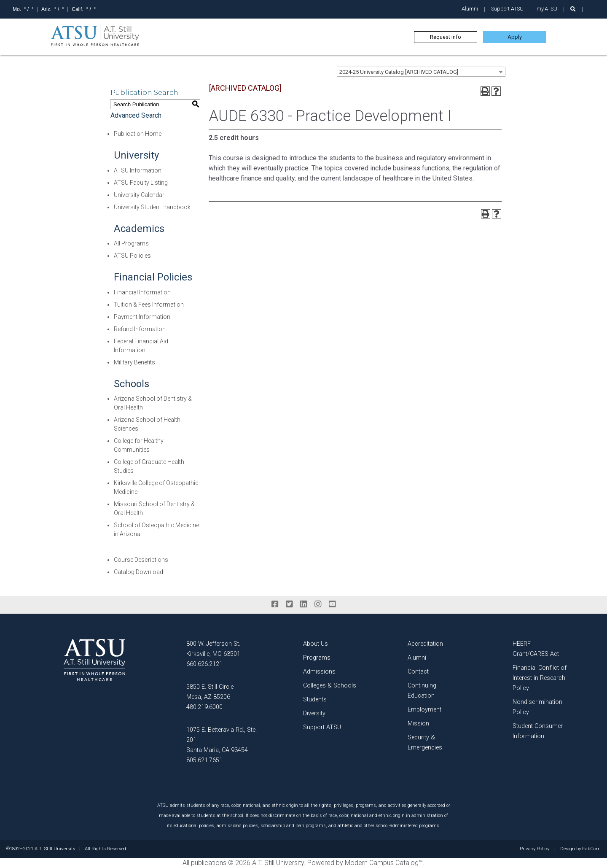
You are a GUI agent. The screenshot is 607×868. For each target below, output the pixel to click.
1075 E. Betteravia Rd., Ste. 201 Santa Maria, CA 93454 (222, 740)
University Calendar (139, 195)
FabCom (591, 849)
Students (315, 700)
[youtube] (332, 604)
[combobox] (421, 72)
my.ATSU (547, 9)
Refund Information (140, 329)
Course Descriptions (141, 560)
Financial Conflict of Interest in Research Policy (540, 678)
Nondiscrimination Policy (537, 707)
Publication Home (138, 134)
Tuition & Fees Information (149, 305)
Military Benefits (134, 362)
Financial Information (142, 292)
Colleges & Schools (330, 686)
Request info (446, 37)
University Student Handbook (152, 207)
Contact (418, 672)
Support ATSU (507, 9)
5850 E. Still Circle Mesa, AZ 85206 (210, 692)
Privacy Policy (534, 849)
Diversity (314, 713)
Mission (418, 724)
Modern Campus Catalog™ (384, 863)
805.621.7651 (204, 760)
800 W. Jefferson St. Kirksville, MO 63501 (213, 649)
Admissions (319, 672)
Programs (317, 658)
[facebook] (275, 604)
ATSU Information (138, 170)
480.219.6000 (204, 707)
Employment (424, 710)
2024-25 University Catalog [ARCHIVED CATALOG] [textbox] (399, 72)
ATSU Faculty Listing (141, 183)
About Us (316, 644)
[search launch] (573, 9)
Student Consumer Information (538, 731)
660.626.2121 (204, 664)
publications (209, 863)
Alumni (470, 9)
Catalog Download (138, 572)
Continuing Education (422, 691)
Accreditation (425, 644)
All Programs (131, 243)
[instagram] (318, 604)
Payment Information (142, 317)
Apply (515, 37)
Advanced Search (136, 115)
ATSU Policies (132, 256)
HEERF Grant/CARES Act (536, 649)
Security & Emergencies (425, 743)
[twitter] (289, 604)
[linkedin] (303, 604)
